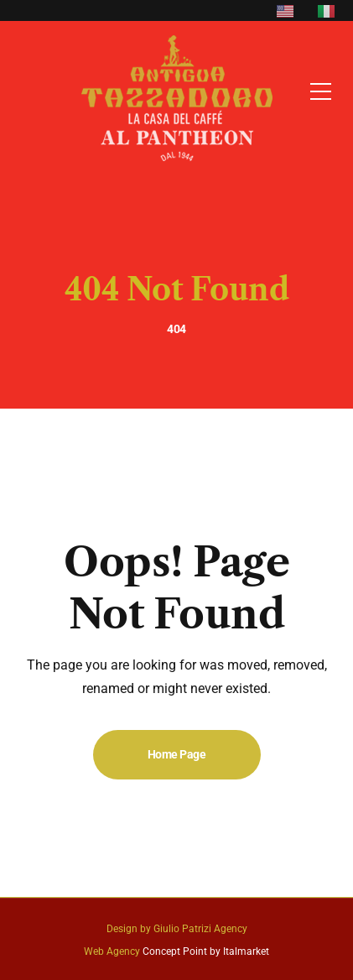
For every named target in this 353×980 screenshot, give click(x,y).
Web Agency (112, 951)
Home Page (177, 754)
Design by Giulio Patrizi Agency (177, 929)
